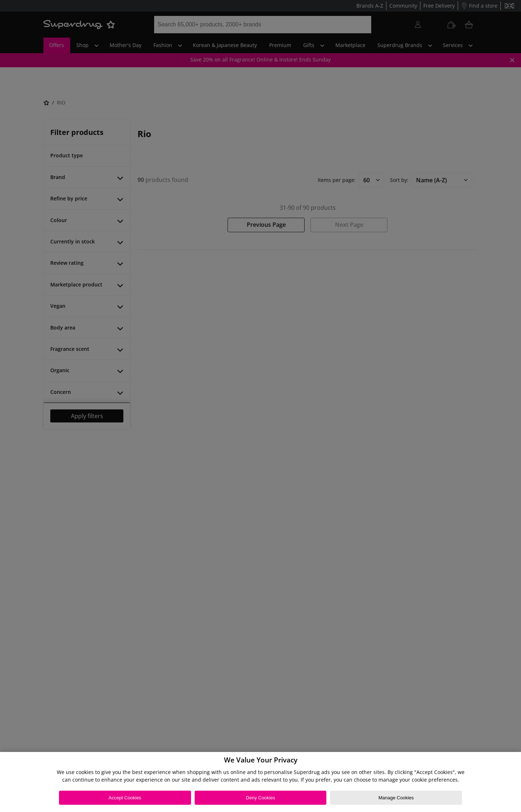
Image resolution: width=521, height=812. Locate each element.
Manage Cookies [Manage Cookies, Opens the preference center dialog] (396, 798)
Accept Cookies (125, 798)
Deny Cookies (261, 798)
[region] (260, 782)
